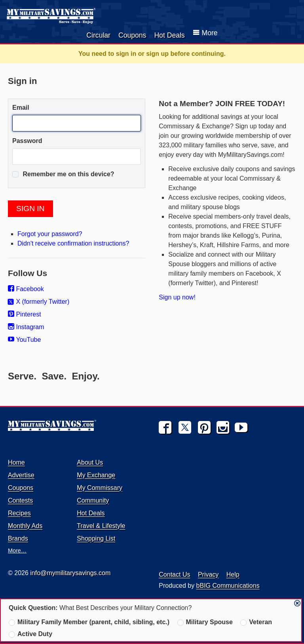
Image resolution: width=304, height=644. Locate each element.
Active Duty (30, 634)
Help (233, 574)
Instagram (26, 327)
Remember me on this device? (63, 174)
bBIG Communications (228, 586)
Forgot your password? (50, 234)
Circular (98, 35)
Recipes (19, 513)
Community (93, 500)
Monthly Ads (25, 526)
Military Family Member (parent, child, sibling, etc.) (89, 622)
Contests (20, 500)
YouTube (24, 340)
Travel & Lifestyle (101, 526)
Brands (18, 538)
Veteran (256, 622)
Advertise (21, 475)
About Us (90, 462)
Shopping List (96, 538)
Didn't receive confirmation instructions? (73, 243)
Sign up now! (177, 297)
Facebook (26, 289)
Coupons (132, 35)
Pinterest (25, 314)
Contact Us (174, 574)
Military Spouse (205, 622)
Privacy (208, 574)
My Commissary (100, 488)
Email (21, 108)
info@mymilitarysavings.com (70, 573)
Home (16, 462)
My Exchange (96, 475)
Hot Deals (169, 35)
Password (27, 141)
